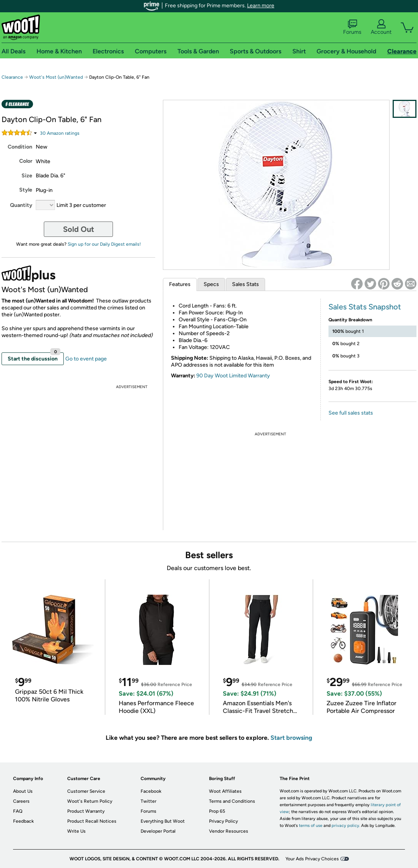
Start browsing (291, 738)
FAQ (18, 811)
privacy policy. (346, 826)
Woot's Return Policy (90, 801)
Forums (352, 27)
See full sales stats (351, 413)
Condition (20, 147)
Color (26, 161)
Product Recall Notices (92, 821)
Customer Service (86, 791)
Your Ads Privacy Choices (312, 859)
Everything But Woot (163, 821)
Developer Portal (158, 831)
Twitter (148, 801)
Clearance (12, 77)
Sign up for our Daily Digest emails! (104, 244)
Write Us (76, 831)
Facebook (151, 791)
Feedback (23, 821)
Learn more (261, 6)
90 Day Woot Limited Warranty (233, 376)
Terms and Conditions (232, 801)
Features (180, 284)
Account (381, 27)
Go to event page (86, 359)
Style (26, 190)
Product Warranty (86, 811)
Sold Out (79, 229)
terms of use (311, 826)
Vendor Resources (229, 831)
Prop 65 (217, 811)
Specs (211, 284)
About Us (23, 791)
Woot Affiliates (225, 791)
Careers (21, 801)
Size (27, 176)
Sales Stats (245, 284)
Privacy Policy (223, 821)
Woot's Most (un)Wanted (56, 77)
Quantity (21, 205)
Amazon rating (60, 133)
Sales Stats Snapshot (365, 307)
